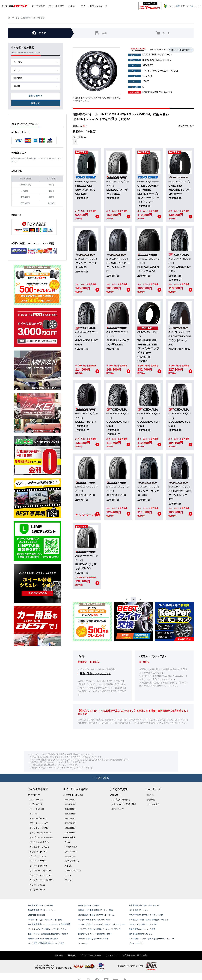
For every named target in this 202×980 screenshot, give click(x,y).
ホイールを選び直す (181, 50)
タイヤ (38, 6)
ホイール (56, 6)
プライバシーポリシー (91, 955)
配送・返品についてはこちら (95, 673)
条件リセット (36, 96)
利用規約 (72, 955)
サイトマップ (112, 955)
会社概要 (59, 955)
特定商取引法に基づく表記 (135, 955)
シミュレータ (94, 6)
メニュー (73, 6)
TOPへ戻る (101, 778)
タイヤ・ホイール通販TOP (19, 18)
